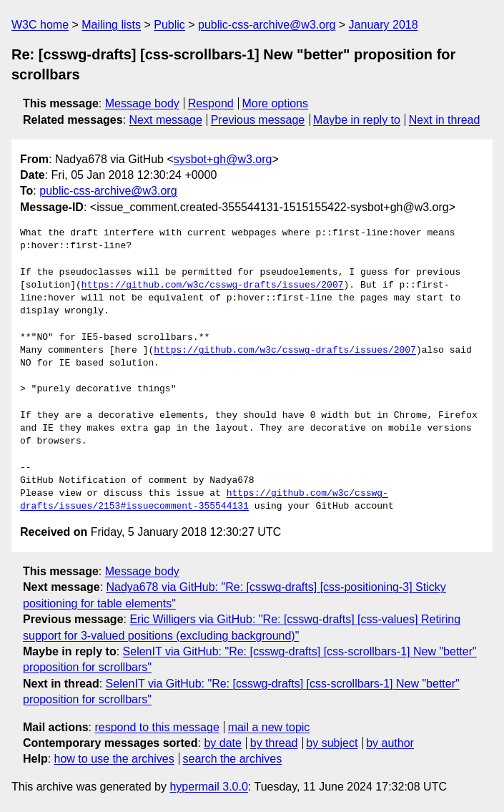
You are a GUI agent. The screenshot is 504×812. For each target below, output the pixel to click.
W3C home (40, 25)
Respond (211, 103)
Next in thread (445, 120)
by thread (274, 743)
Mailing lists (111, 25)
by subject (332, 743)
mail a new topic (269, 727)
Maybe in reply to (357, 120)
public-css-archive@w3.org (267, 25)
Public (169, 25)
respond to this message (157, 727)
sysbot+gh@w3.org (223, 159)
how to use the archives (114, 759)
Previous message (258, 120)
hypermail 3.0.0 (208, 787)
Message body (142, 103)
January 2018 (384, 25)
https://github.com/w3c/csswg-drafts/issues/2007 (213, 285)
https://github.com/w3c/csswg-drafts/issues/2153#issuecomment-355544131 (204, 500)
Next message (166, 120)
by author (390, 743)
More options (276, 103)
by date (222, 743)
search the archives (233, 759)
